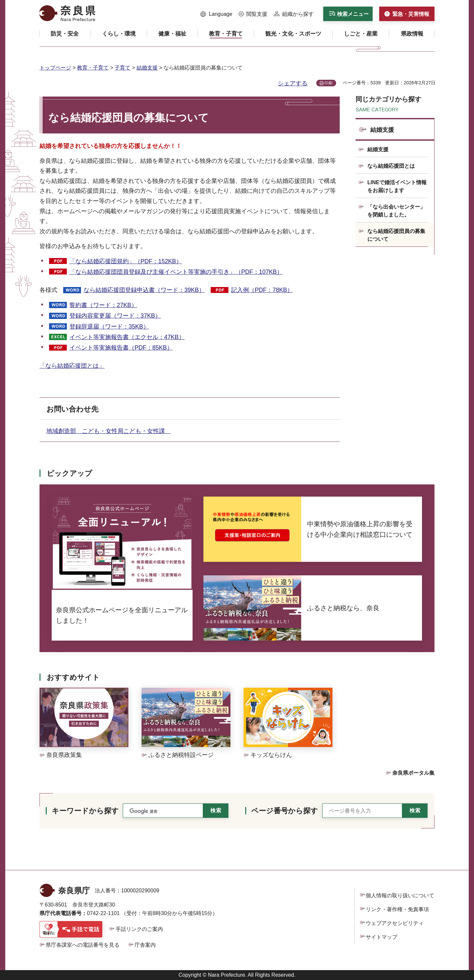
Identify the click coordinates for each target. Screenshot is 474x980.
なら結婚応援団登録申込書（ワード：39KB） (144, 290)
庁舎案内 (145, 945)
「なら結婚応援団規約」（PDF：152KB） (126, 261)
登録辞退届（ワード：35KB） (109, 327)
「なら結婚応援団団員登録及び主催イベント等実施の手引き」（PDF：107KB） (176, 272)
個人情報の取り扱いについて (400, 895)
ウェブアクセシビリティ (395, 923)
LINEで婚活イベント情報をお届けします (397, 186)
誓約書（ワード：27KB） (103, 305)
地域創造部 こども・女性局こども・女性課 (109, 431)
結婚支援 (147, 68)
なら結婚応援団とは (391, 166)
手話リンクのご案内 (139, 929)
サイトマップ (382, 937)
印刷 (329, 83)
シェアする (293, 83)
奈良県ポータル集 (413, 773)
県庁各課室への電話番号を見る (83, 945)
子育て (122, 68)
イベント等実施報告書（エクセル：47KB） (127, 337)
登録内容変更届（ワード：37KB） (115, 316)
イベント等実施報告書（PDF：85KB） (121, 348)
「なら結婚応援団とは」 (72, 366)
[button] (216, 14)
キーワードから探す (85, 811)
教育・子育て (93, 68)
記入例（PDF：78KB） (262, 290)
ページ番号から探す (285, 811)
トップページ (55, 68)
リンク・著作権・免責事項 (397, 909)
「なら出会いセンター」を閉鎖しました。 (396, 211)
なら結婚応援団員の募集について (396, 235)
